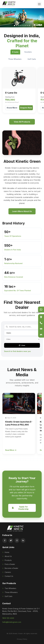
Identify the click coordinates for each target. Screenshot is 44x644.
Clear (22, 345)
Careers (7, 572)
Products (7, 560)
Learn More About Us (22, 211)
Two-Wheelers (9, 588)
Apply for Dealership (20, 508)
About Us (7, 556)
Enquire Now (26, 108)
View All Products (22, 122)
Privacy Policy (22, 639)
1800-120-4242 (8, 618)
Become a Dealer (10, 568)
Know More (12, 108)
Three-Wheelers (10, 592)
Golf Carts (32, 59)
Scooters (28, 52)
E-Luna (15, 52)
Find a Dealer (9, 564)
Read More (11, 450)
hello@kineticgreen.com (12, 622)
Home (6, 552)
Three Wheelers (15, 59)
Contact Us (8, 576)
